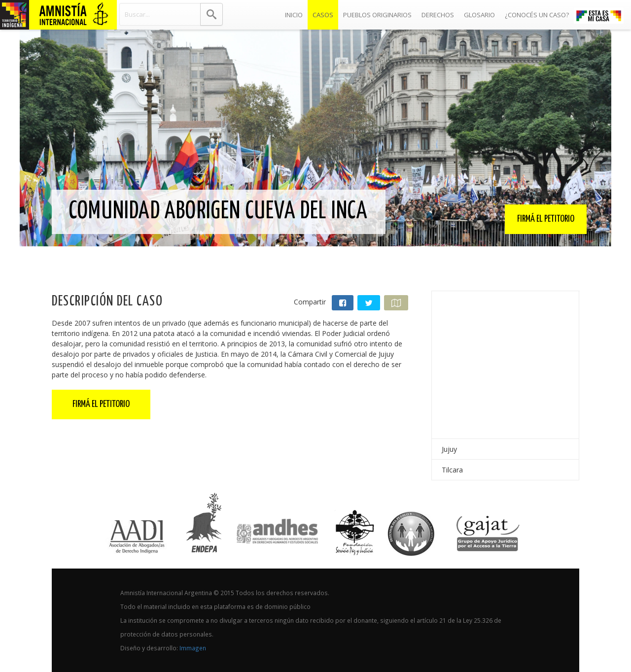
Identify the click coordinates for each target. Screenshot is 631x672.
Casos (323, 15)
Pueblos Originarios (377, 15)
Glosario (479, 15)
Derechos (438, 15)
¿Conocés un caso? (537, 15)
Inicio (296, 12)
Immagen (193, 648)
